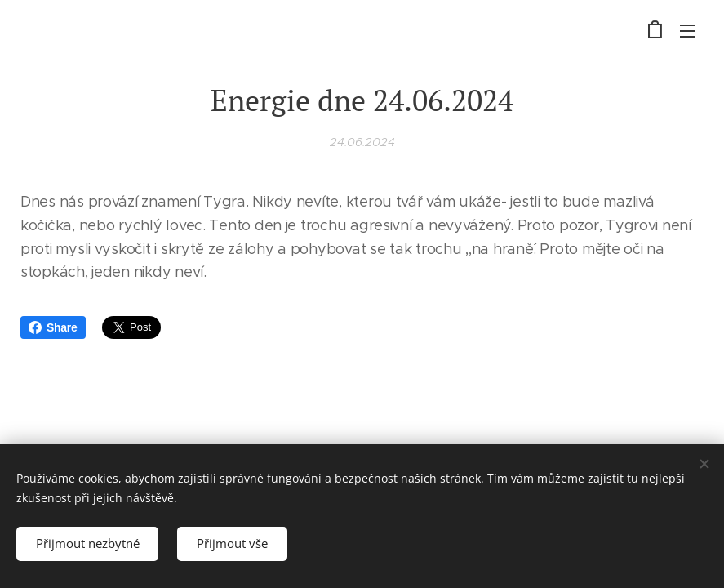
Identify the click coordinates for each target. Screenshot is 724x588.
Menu (687, 31)
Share (53, 327)
